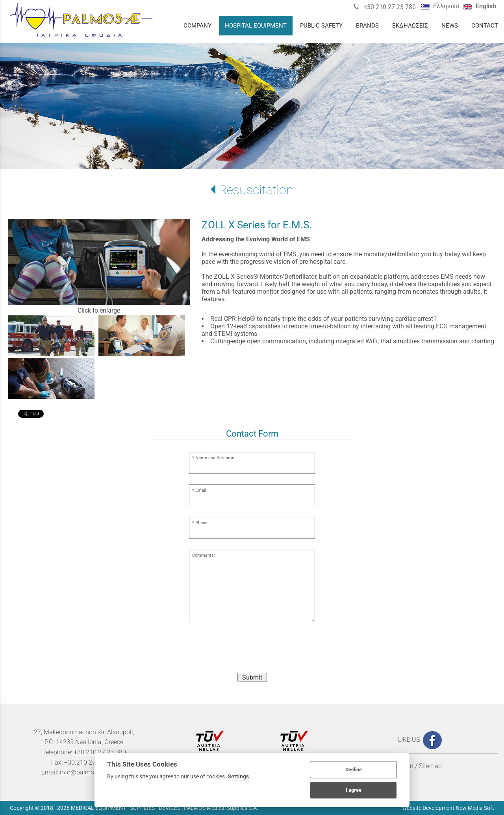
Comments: (204, 555)
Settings (238, 776)
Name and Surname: (215, 458)
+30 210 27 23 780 (389, 7)
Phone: (202, 523)
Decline (354, 770)
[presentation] (252, 651)
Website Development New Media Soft (448, 808)
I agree (354, 790)
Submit (252, 677)
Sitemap (430, 766)
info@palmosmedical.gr (93, 772)
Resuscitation (256, 190)
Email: (201, 490)
